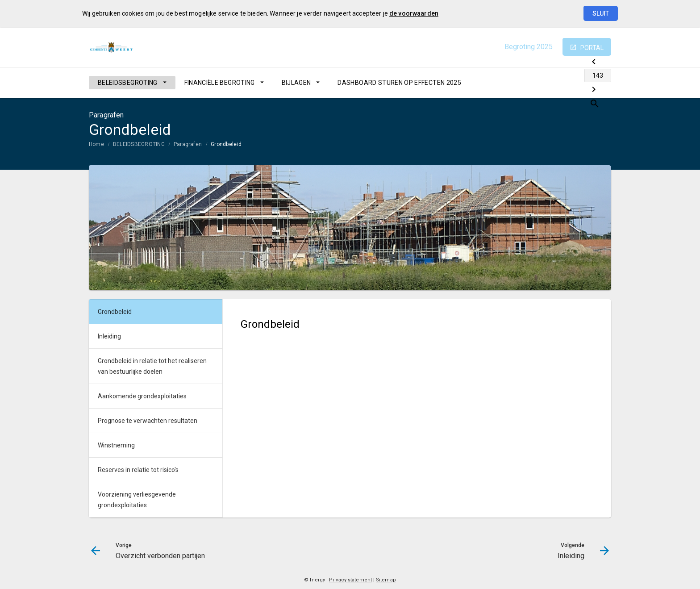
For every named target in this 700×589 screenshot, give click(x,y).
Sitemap (386, 580)
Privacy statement (350, 580)
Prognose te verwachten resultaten (148, 421)
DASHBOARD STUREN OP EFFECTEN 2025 (399, 83)
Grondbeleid (226, 144)
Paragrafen (188, 144)
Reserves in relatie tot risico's (138, 470)
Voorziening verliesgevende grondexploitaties (137, 500)
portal (592, 48)
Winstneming (116, 445)
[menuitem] (132, 83)
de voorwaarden (414, 13)
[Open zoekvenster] (601, 83)
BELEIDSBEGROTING (128, 83)
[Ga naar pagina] (558, 83)
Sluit (601, 13)
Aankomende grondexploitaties (142, 396)
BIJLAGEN (296, 83)
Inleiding (109, 336)
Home (96, 144)
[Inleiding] (581, 83)
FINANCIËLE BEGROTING (220, 83)
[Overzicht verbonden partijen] (534, 83)
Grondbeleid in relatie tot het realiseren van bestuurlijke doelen (152, 366)
